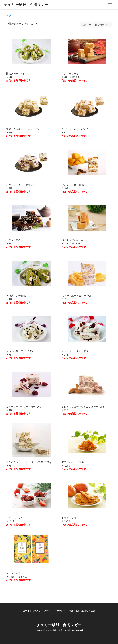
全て (8, 16)
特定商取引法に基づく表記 (82, 611)
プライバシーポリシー (55, 611)
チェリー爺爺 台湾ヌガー (26, 5)
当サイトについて (32, 611)
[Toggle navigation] (110, 5)
